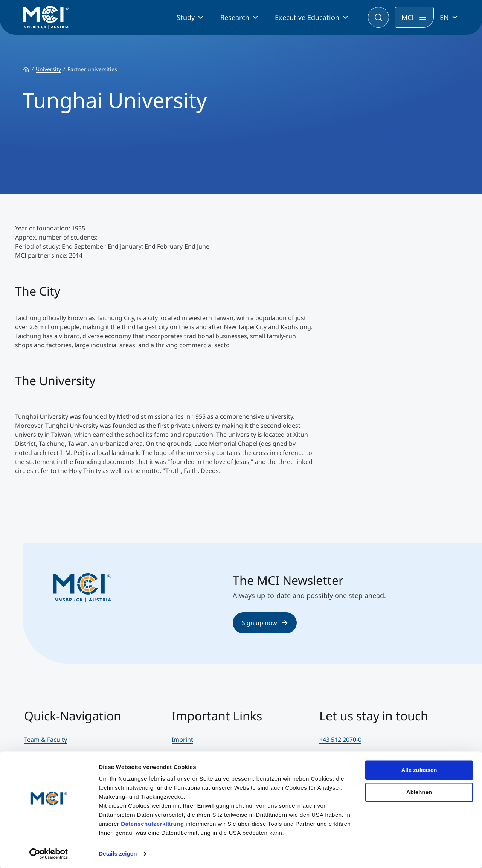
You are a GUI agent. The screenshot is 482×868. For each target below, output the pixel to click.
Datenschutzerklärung (153, 823)
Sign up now (265, 623)
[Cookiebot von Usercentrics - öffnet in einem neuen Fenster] (49, 853)
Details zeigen (118, 853)
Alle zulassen (419, 770)
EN (444, 17)
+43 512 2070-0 (340, 740)
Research (235, 17)
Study (186, 17)
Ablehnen (419, 791)
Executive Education (307, 17)
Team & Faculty (46, 740)
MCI (408, 17)
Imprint (182, 740)
